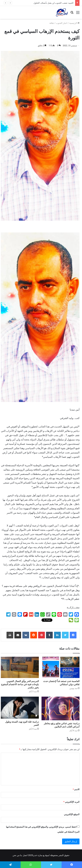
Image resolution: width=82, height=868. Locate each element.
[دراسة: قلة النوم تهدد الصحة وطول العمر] (20, 708)
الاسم (76, 789)
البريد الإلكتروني (71, 802)
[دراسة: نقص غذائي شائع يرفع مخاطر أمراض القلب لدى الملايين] (60, 708)
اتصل (25, 855)
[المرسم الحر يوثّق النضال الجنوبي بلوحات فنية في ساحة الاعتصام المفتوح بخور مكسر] (20, 667)
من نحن (16, 855)
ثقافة (52, 23)
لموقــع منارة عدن (41, 855)
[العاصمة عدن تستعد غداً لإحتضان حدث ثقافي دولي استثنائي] (60, 667)
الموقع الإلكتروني (72, 814)
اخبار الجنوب (62, 23)
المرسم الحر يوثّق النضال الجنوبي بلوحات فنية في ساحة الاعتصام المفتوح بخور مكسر (20, 684)
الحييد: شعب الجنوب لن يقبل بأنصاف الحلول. (53, 3)
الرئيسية (74, 23)
